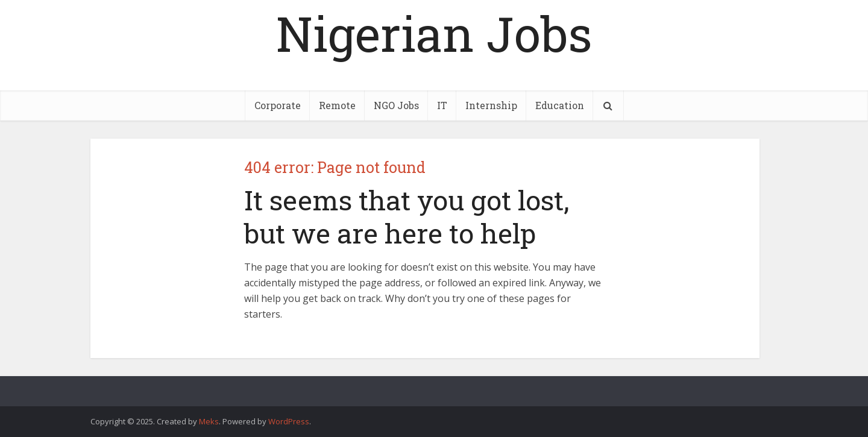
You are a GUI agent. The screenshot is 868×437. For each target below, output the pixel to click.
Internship (491, 105)
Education (560, 105)
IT (442, 105)
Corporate (278, 105)
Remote (337, 105)
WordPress (289, 421)
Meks (209, 421)
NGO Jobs (396, 105)
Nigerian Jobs (434, 33)
